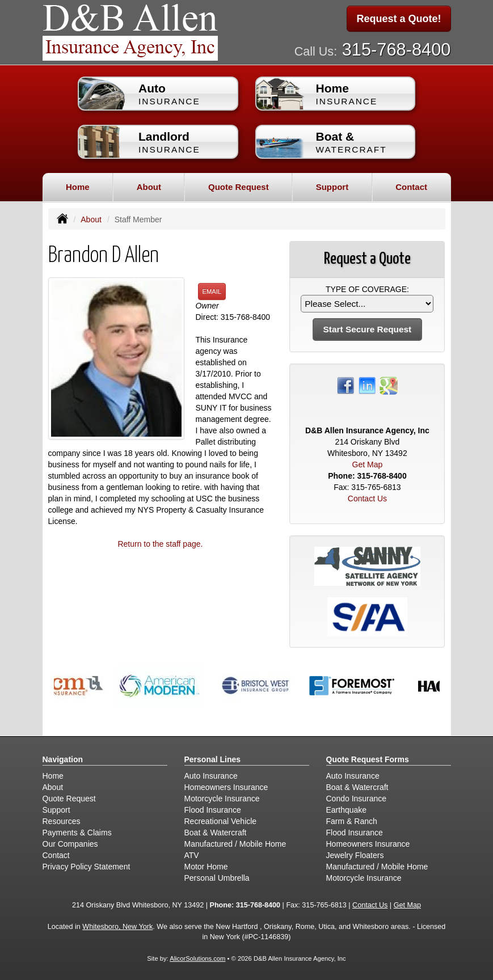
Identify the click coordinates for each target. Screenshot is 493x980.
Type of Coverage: (367, 289)
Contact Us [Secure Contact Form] (367, 499)
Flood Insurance (213, 810)
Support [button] (332, 187)
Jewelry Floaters (355, 855)
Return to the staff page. (160, 544)
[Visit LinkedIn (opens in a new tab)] (367, 385)
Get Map (368, 464)
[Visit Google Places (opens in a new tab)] (389, 385)
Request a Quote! (399, 19)
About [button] (149, 187)
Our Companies (70, 844)
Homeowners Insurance (226, 787)
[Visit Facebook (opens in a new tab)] (345, 385)
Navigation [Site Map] (63, 759)
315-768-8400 (397, 50)
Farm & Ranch (352, 821)
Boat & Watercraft (216, 833)
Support (56, 810)
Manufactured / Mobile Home (235, 844)
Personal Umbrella (217, 878)
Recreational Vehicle (221, 821)
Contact (411, 187)
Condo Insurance (357, 799)
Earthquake (347, 810)
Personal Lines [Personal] (213, 759)
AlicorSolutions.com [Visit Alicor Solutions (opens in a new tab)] (197, 958)
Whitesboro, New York (117, 927)
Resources (62, 821)
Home (78, 187)
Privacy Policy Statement (87, 867)
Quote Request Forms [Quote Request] (368, 759)
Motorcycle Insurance (222, 799)
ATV (192, 855)
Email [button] (212, 292)
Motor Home (206, 867)
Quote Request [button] (239, 187)
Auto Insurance (211, 776)
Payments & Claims (77, 833)
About (91, 219)
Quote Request (69, 799)
